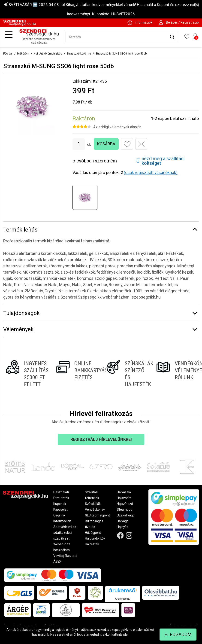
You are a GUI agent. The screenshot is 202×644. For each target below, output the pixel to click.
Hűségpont (93, 533)
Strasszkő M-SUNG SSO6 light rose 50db (121, 54)
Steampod (125, 510)
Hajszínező (125, 504)
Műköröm (23, 54)
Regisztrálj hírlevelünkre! (101, 439)
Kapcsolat (60, 510)
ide (125, 635)
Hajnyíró (123, 527)
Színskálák (93, 504)
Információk (62, 521)
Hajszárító (124, 498)
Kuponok (60, 504)
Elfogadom (178, 635)
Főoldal (8, 54)
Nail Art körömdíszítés (48, 54)
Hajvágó (123, 521)
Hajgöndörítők (95, 538)
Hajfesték (92, 544)
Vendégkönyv (95, 510)
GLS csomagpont (97, 515)
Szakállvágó (126, 515)
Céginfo (59, 515)
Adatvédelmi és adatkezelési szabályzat (65, 533)
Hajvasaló (124, 492)
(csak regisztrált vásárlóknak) (151, 172)
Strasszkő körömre (79, 54)
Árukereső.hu (122, 599)
